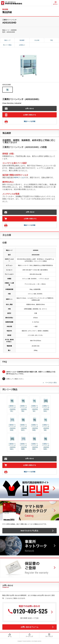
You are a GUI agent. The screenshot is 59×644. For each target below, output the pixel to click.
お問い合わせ (19, 109)
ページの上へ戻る (51, 383)
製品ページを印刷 (20, 122)
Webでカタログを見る (29, 531)
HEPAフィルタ (19, 178)
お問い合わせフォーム (30, 627)
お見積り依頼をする (20, 115)
